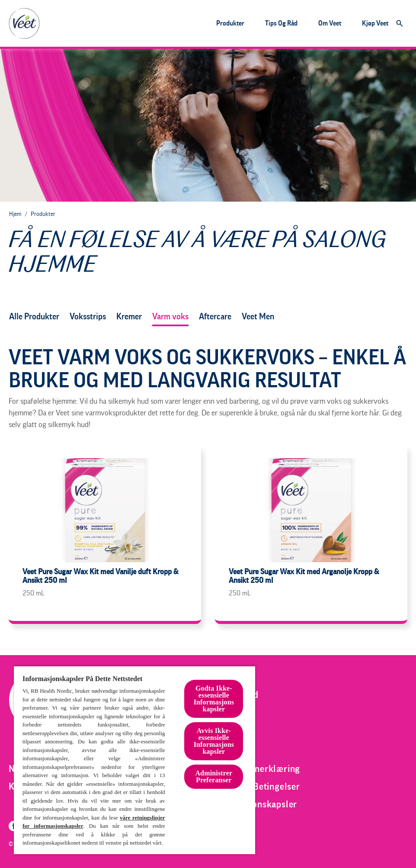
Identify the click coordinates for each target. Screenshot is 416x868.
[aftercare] (215, 317)
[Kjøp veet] (375, 23)
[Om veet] (330, 23)
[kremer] (129, 317)
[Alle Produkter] (34, 317)
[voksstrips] (88, 317)
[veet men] (258, 317)
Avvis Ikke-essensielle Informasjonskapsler (214, 741)
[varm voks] (170, 317)
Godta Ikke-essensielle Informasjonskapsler (214, 699)
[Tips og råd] (281, 23)
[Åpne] (400, 23)
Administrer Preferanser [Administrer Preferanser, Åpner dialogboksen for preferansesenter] (214, 776)
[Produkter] (230, 23)
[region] (134, 760)
